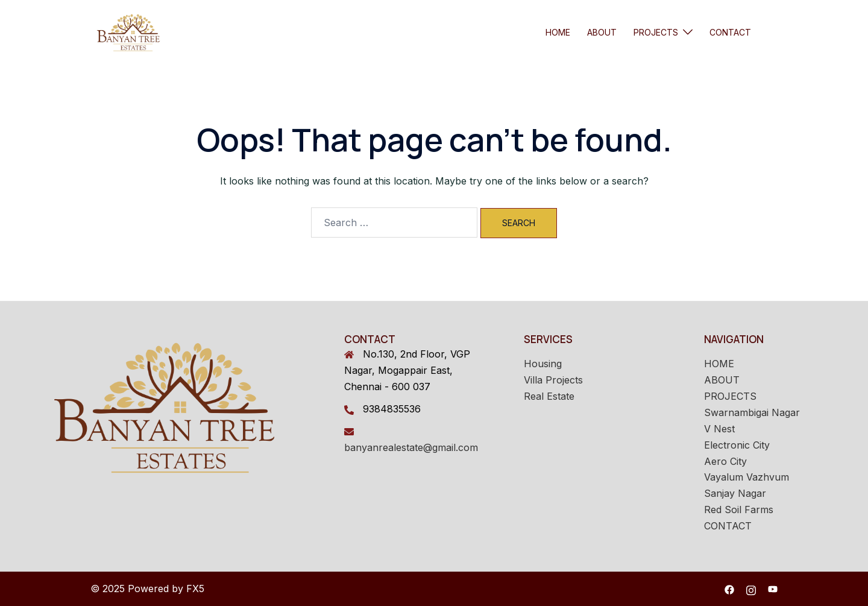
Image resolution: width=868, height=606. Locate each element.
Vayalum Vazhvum (747, 477)
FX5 (195, 589)
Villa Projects (553, 380)
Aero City (725, 461)
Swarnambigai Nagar (752, 412)
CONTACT (730, 32)
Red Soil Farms (739, 510)
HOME (558, 32)
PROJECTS (656, 32)
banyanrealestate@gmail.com (411, 447)
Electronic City (737, 445)
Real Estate (549, 396)
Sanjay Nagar (735, 493)
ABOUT (602, 32)
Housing (543, 364)
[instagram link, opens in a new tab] (751, 589)
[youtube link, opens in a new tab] (773, 589)
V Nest (719, 429)
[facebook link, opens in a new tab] (729, 589)
